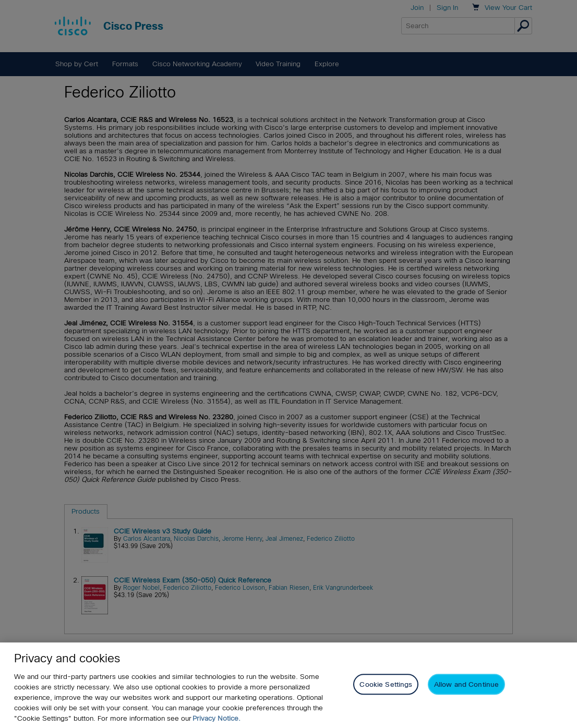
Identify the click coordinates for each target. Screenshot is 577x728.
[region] (289, 685)
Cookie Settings (386, 684)
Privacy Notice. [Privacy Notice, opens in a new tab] (217, 718)
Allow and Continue (466, 684)
